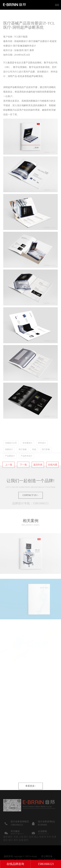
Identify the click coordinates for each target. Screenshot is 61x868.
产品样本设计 (27, 465)
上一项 (9, 474)
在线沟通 (53, 474)
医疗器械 (23, 458)
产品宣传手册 (31, 87)
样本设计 (42, 452)
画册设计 (9, 458)
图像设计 (35, 101)
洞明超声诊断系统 (12, 87)
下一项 (23, 474)
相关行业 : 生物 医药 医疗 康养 (19, 50)
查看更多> (31, 795)
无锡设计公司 (11, 452)
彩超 (34, 458)
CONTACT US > (31, 504)
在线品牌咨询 (15, 864)
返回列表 (38, 474)
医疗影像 (46, 458)
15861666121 (46, 864)
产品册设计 (10, 465)
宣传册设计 (27, 452)
